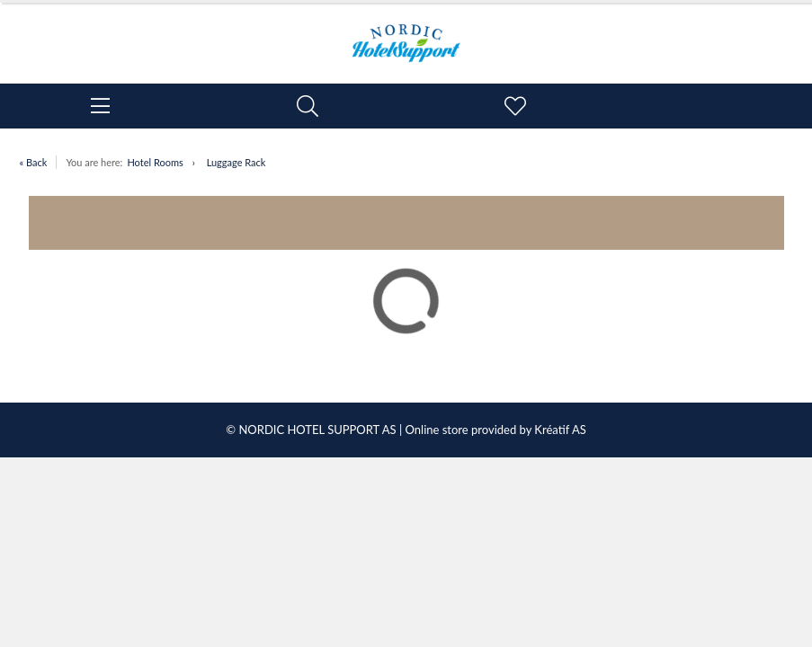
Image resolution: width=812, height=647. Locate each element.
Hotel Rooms (155, 162)
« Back (34, 162)
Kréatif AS (560, 430)
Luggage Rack (236, 162)
